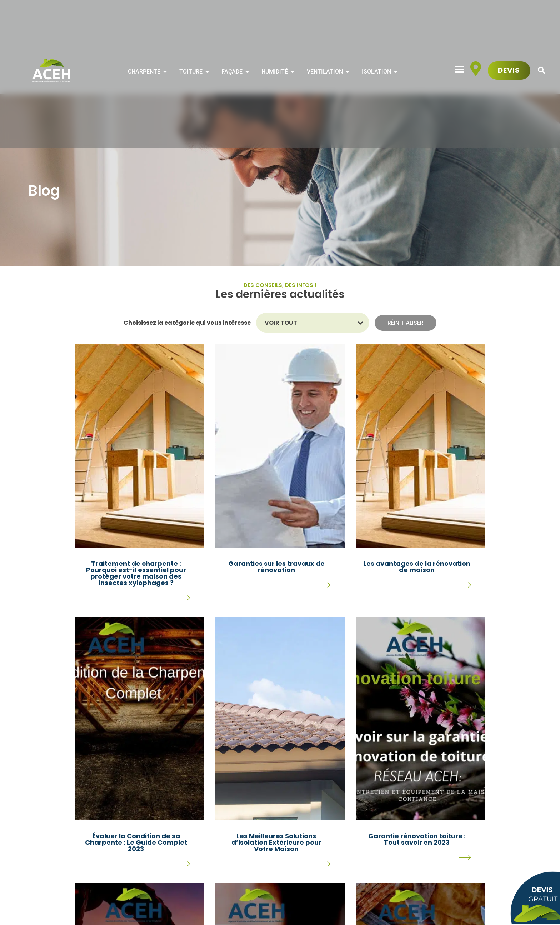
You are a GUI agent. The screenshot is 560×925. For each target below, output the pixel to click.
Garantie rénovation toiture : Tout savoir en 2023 (417, 839)
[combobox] (308, 323)
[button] (542, 71)
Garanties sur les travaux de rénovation (276, 567)
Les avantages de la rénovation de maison (417, 567)
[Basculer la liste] (361, 323)
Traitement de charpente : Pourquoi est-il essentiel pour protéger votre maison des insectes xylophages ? (136, 573)
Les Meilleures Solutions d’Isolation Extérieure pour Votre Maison (276, 842)
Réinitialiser (406, 323)
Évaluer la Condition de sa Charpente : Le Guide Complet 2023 (136, 842)
